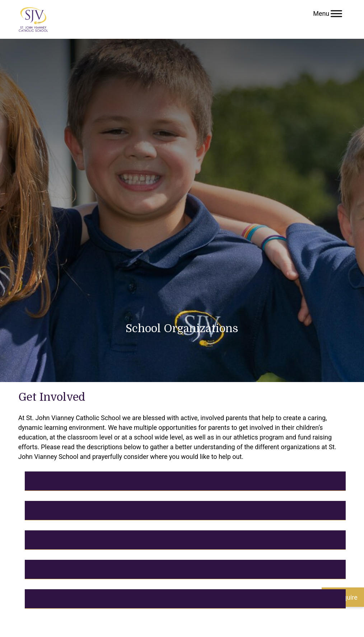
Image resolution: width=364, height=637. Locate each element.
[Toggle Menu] (336, 13)
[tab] (185, 481)
